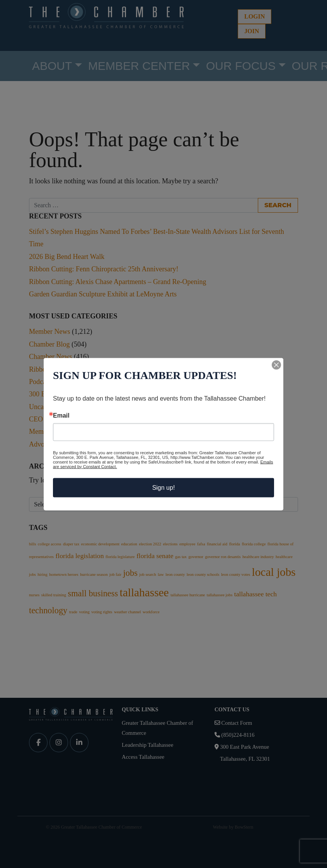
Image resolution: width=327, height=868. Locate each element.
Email (61, 415)
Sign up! (164, 487)
